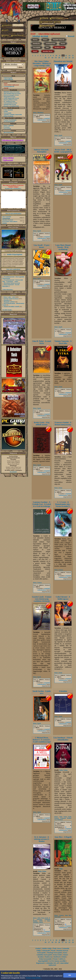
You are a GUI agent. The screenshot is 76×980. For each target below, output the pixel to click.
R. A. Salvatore (42, 919)
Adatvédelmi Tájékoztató (8, 159)
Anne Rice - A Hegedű (63, 837)
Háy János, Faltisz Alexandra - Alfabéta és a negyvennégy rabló (42, 63)
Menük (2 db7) (59, 47)
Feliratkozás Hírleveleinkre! (13, 140)
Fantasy (40, 583)
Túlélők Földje (47, 949)
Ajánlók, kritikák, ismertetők (13, 114)
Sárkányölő (46, 951)
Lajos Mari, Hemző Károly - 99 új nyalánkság (63, 247)
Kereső (71, 36)
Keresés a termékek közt (11, 106)
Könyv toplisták (9, 125)
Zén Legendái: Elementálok (7, 217)
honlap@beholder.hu (13, 458)
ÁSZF (33, 34)
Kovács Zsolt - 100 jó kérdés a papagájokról (63, 151)
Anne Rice (68, 915)
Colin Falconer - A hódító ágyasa (63, 598)
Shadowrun (49, 957)
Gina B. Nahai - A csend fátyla (42, 342)
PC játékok (7, 101)
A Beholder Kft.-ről (52, 963)
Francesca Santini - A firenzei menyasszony (63, 424)
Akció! (35, 51)
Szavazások (7, 129)
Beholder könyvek (9, 92)
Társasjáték (37, 47)
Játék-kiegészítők (9, 98)
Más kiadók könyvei (10, 93)
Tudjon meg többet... (34, 978)
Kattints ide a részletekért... (13, 188)
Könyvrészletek (9, 116)
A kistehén (63, 691)
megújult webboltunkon (44, 119)
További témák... (7, 310)
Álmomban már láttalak (63, 61)
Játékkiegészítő (50, 43)
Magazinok (7, 97)
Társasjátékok (8, 103)
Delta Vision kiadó (65, 817)
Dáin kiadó (57, 917)
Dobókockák (8, 104)
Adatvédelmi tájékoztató (49, 34)
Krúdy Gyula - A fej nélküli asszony (42, 424)
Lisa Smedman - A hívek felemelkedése (63, 739)
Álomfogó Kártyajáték (54, 953)
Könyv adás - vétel (9, 297)
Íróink (6, 111)
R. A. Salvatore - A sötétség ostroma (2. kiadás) (42, 839)
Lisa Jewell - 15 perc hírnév (42, 246)
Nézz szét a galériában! (13, 269)
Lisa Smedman (59, 820)
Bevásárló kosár (9, 132)
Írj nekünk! (13, 472)
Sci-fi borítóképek (9, 122)
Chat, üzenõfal (8, 110)
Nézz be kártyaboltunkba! (13, 214)
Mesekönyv (40, 112)
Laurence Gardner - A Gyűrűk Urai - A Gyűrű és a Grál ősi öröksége (42, 504)
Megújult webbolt (9, 302)
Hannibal (7, 300)
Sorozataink (8, 113)
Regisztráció (40, 963)
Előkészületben (9, 79)
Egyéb (60, 135)
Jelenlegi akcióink (40, 36)
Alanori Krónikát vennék (12, 306)
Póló (47, 47)
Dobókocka (36, 43)
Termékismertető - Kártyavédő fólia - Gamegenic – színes (13, 281)
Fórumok (7, 127)
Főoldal (38, 949)
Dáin (61, 869)
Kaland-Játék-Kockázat (11, 299)
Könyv (45, 40)
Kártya (35, 40)
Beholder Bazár (48, 51)
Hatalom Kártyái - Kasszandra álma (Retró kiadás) (10, 221)
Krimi (60, 387)
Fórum (55, 959)
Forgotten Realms (66, 818)
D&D (41, 921)
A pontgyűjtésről (9, 86)
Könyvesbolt (57, 955)
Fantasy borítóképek (10, 120)
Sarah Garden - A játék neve (42, 692)
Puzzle (63, 43)
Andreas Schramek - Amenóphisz (42, 151)
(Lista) (17, 92)
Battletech (57, 957)
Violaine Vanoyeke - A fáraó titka (63, 342)
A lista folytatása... (8, 289)
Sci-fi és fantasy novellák (57, 961)
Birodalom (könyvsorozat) (12, 283)
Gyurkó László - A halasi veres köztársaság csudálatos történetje (42, 599)
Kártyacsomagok (9, 95)
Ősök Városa (57, 949)
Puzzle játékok (8, 100)
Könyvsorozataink (45, 959)
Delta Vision (63, 770)
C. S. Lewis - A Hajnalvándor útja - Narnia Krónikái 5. (63, 504)
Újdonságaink (8, 78)
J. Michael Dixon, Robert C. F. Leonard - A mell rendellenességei (42, 740)
